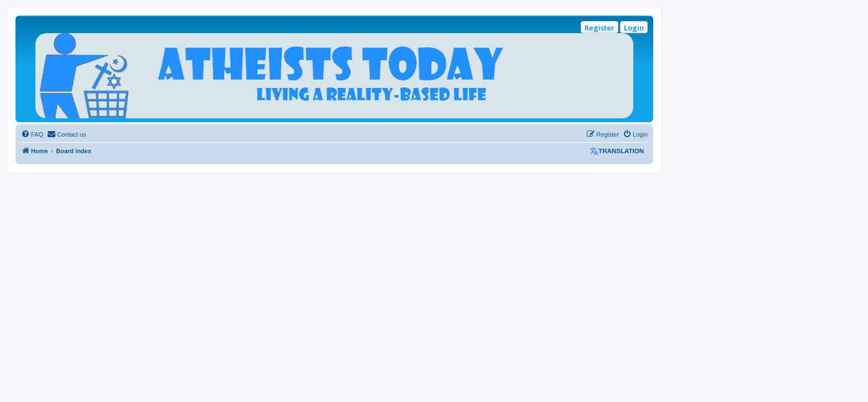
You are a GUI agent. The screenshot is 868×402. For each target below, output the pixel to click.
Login (634, 28)
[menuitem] (32, 134)
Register (600, 28)
